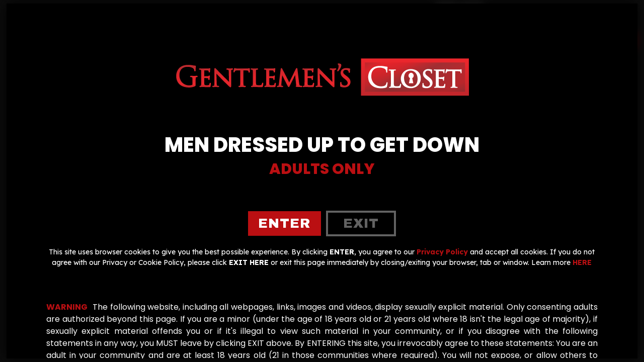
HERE (582, 262)
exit (361, 223)
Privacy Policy (442, 252)
